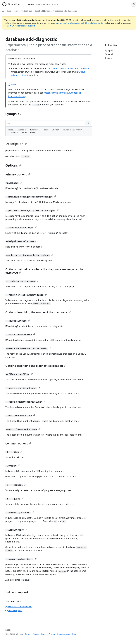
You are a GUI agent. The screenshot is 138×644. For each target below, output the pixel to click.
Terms (28, 634)
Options (13, 165)
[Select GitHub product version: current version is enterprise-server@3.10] (43, 4)
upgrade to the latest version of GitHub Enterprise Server (81, 23)
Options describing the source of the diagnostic (38, 312)
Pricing (52, 634)
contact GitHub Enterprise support (20, 26)
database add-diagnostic (66, 11)
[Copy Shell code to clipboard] (88, 123)
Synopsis (14, 114)
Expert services (64, 634)
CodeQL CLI (26, 11)
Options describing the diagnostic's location (36, 366)
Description (16, 144)
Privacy (36, 634)
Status (44, 634)
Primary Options (18, 174)
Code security (12, 11)
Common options (18, 443)
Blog (74, 634)
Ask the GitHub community (19, 607)
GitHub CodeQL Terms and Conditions (70, 69)
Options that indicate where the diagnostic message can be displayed (44, 271)
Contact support (14, 611)
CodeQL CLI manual (43, 11)
